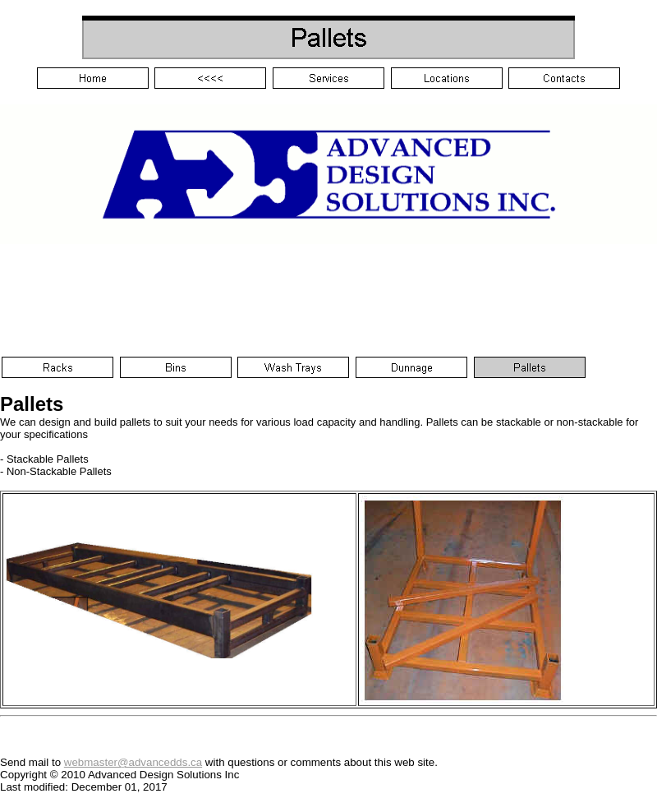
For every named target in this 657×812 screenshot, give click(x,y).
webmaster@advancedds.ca (133, 762)
